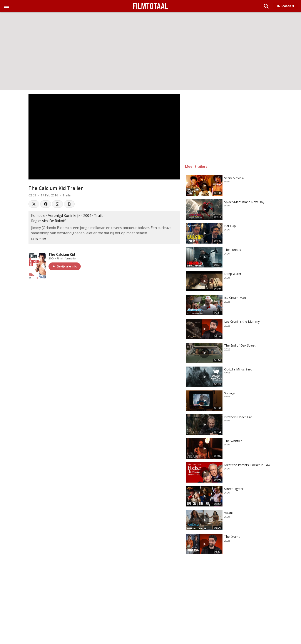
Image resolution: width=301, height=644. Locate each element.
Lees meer (39, 239)
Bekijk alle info (65, 266)
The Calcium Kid (62, 254)
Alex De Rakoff (54, 221)
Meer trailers (196, 166)
